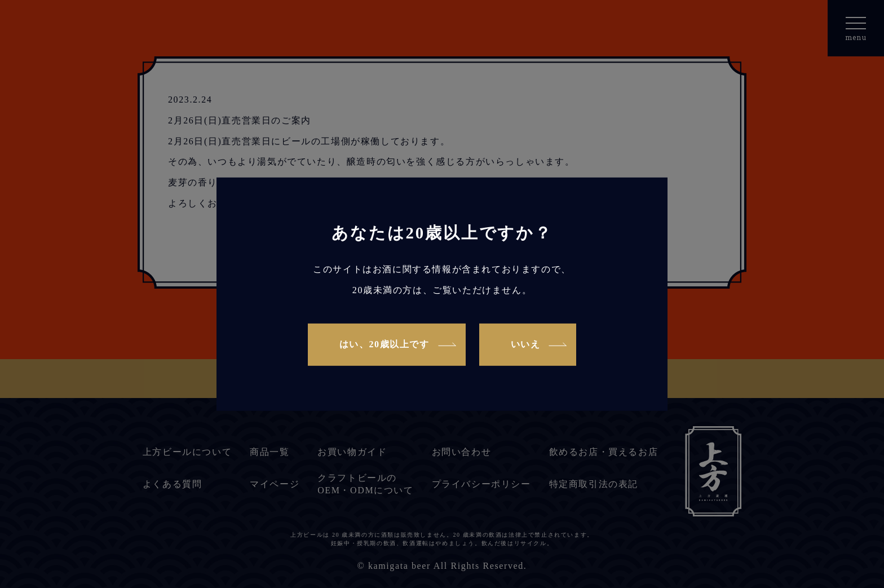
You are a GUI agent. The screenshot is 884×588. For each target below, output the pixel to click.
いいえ (526, 344)
